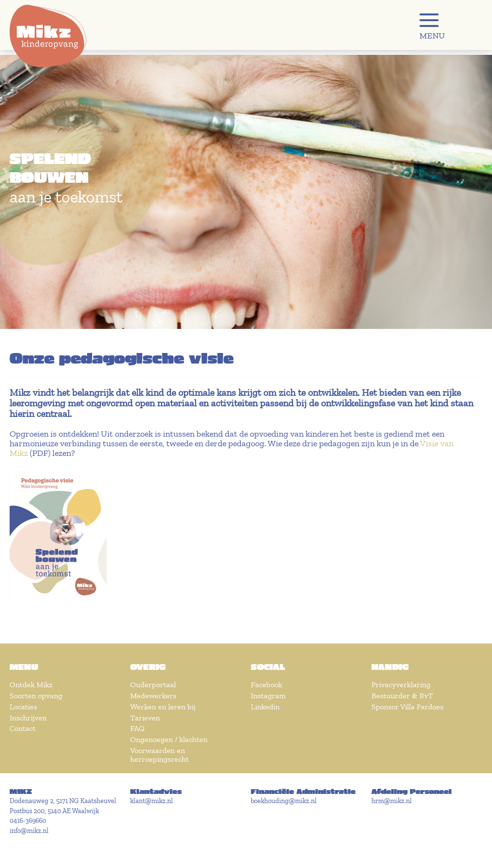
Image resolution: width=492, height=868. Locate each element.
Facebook (266, 685)
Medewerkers (153, 696)
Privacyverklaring (401, 685)
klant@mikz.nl (152, 801)
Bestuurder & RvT (402, 696)
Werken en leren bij (163, 707)
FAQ (137, 728)
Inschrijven (28, 718)
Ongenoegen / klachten (169, 739)
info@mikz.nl (29, 831)
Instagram (268, 696)
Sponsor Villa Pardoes (407, 707)
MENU (432, 36)
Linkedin (265, 707)
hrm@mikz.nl (392, 801)
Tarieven (145, 718)
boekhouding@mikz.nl (284, 801)
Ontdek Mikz (31, 685)
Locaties (23, 707)
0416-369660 (28, 821)
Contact (23, 728)
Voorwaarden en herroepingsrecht (160, 755)
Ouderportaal (153, 685)
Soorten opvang (36, 696)
